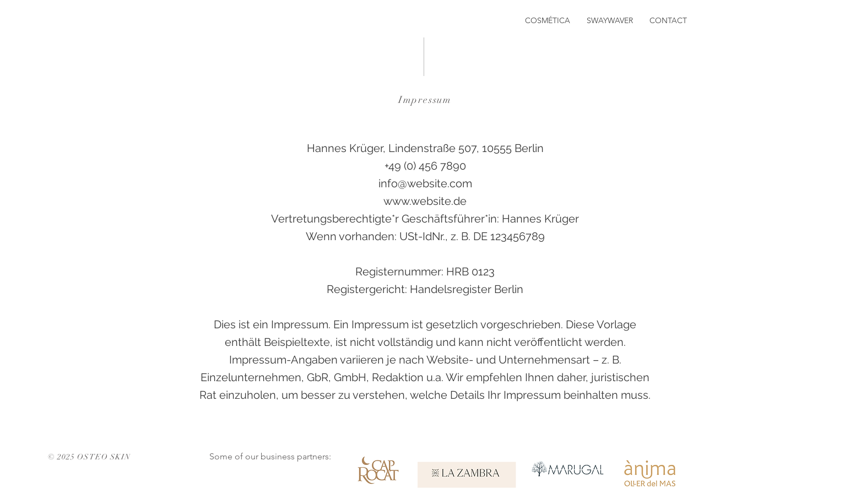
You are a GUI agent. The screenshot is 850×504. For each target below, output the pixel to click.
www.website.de (425, 201)
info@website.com (425, 183)
